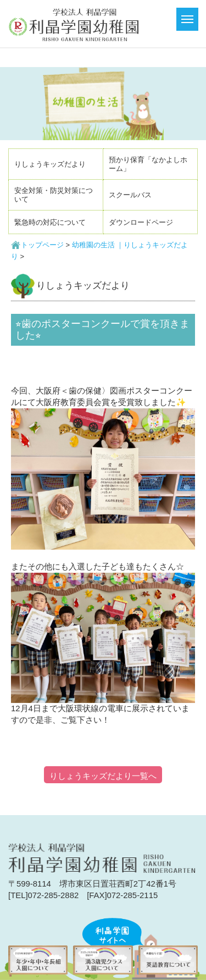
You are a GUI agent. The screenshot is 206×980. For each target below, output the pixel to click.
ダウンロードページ (141, 222)
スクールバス (130, 195)
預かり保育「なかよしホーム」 (148, 164)
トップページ (42, 245)
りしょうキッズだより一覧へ (103, 776)
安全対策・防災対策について (54, 195)
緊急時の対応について (50, 222)
